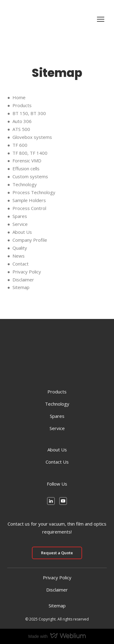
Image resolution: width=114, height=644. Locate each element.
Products (22, 105)
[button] (51, 501)
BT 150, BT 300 (29, 113)
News (19, 256)
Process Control (29, 208)
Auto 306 (22, 121)
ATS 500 (21, 129)
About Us (22, 232)
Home (19, 97)
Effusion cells (26, 168)
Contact (21, 264)
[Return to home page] (17, 19)
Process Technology (34, 192)
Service (20, 224)
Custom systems (30, 176)
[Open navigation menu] (101, 19)
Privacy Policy (27, 272)
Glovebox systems (32, 137)
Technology (25, 184)
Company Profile (30, 240)
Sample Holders (29, 200)
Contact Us (57, 462)
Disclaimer (23, 280)
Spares (20, 216)
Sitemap (21, 287)
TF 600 (20, 145)
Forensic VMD (27, 161)
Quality (20, 248)
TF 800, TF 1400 (30, 153)
